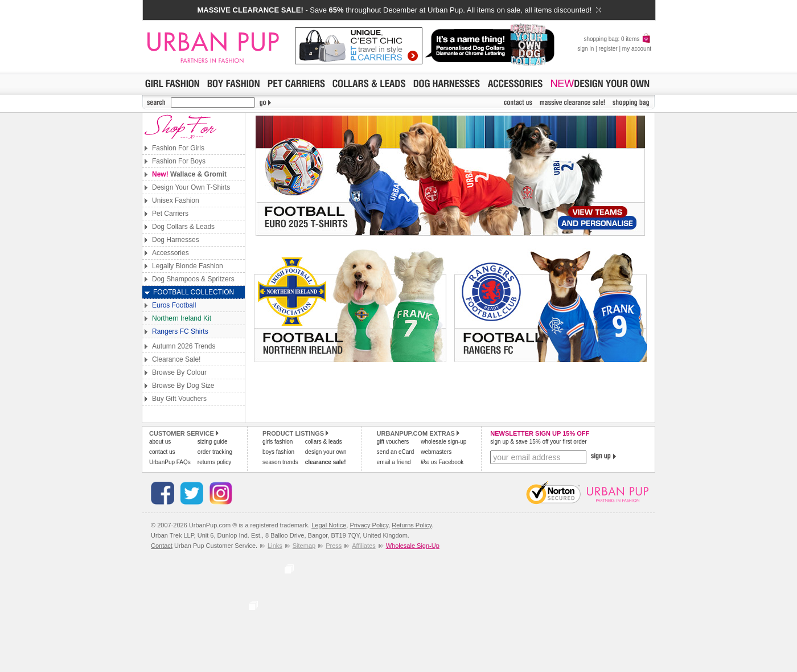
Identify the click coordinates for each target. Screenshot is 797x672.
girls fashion (278, 442)
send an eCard (396, 452)
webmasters (436, 452)
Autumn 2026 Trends (184, 346)
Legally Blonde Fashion (188, 266)
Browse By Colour (179, 372)
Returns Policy (412, 525)
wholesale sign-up (443, 442)
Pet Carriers (170, 214)
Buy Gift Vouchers (179, 399)
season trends (280, 462)
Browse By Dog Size (183, 386)
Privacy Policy (369, 525)
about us (160, 442)
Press (334, 546)
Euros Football (174, 305)
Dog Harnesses (176, 240)
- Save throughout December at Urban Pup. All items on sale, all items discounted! (399, 10)
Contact (162, 546)
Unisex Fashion (176, 200)
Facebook (442, 462)
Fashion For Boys (179, 161)
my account (637, 49)
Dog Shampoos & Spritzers (193, 279)
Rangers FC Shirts (180, 331)
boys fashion (278, 452)
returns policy (214, 462)
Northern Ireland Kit (182, 318)
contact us (162, 452)
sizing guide (213, 442)
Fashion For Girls (178, 148)
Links (275, 546)
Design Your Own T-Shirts (191, 187)
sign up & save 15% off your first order (538, 442)
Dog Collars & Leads (183, 227)
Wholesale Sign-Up (413, 546)
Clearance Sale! (176, 359)
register (608, 49)
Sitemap (304, 546)
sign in (586, 49)
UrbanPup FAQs (170, 462)
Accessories (171, 253)
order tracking (215, 452)
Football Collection (194, 292)
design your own (326, 452)
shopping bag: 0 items (617, 39)
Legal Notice (329, 525)
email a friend (394, 462)
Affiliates (363, 546)
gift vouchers (393, 442)
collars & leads (324, 442)
